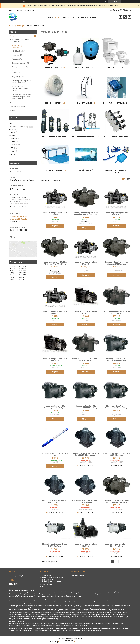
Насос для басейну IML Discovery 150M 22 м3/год (86, 407)
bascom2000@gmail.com (20, 219)
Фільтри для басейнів (84, 67)
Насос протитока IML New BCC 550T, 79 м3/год (86, 501)
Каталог (58, 17)
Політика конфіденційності (82, 642)
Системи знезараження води (84, 137)
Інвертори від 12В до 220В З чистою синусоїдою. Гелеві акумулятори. (21, 96)
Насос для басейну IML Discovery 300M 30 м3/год (116, 407)
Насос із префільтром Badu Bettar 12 (55, 360)
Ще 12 (13, 154)
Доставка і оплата (16, 103)
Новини (93, 17)
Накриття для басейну (53, 170)
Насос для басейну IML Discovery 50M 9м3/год (116, 360)
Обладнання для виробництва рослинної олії (20, 88)
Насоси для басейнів (53, 67)
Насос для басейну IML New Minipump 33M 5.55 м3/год (86, 214)
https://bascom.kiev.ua (20, 217)
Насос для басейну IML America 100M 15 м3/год (86, 360)
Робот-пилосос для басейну (115, 103)
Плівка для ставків (18, 67)
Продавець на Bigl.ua (70, 640)
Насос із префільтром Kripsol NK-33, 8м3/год (55, 545)
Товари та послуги (18, 26)
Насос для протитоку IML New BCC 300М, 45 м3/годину (86, 454)
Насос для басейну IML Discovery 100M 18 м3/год (55, 407)
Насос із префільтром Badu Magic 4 (55, 214)
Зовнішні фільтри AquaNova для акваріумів (21, 82)
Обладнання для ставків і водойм (20, 40)
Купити (56, 226)
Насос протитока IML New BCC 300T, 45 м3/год (116, 454)
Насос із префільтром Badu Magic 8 (86, 263)
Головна (50, 17)
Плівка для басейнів (19, 63)
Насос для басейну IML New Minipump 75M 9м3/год (116, 263)
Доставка (85, 17)
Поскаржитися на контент (66, 642)
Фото (100, 17)
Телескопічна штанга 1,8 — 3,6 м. (55, 454)
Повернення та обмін (17, 107)
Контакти (75, 17)
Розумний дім (16, 77)
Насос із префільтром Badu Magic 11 (55, 312)
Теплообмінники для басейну (54, 137)
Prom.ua (80, 638)
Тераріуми (15, 59)
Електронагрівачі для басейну (115, 137)
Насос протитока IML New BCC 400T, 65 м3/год (55, 501)
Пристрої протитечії (84, 170)
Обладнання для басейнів (17, 46)
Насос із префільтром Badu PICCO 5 (86, 545)
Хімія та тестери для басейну (19, 72)
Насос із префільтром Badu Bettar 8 (86, 312)
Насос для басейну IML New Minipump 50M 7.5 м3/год (55, 263)
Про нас (66, 17)
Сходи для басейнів (84, 103)
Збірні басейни (17, 51)
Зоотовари (15, 55)
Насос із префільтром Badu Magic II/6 (116, 214)
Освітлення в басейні (54, 103)
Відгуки (13, 110)
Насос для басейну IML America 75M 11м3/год (116, 312)
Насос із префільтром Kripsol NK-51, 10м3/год (116, 545)
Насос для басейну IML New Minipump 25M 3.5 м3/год (116, 501)
